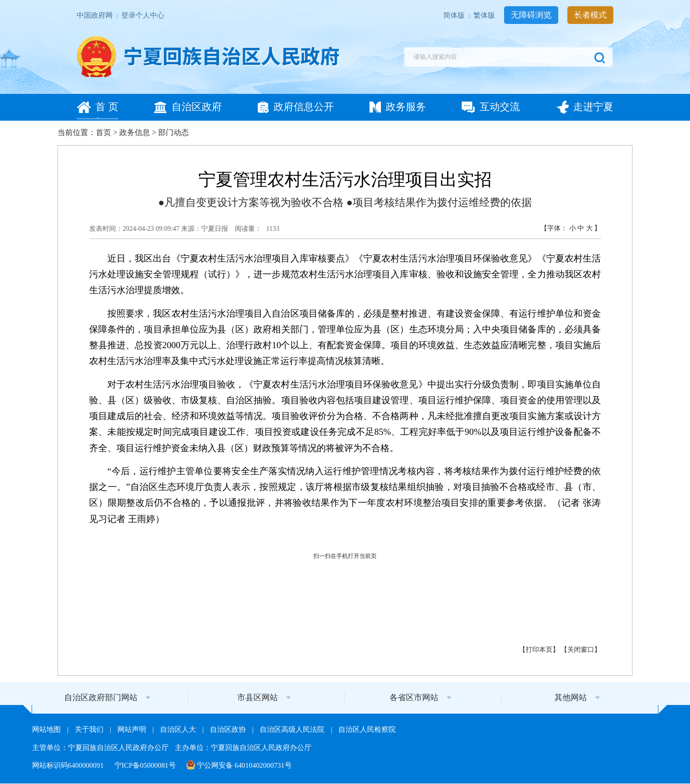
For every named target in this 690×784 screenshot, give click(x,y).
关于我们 (90, 729)
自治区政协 (229, 729)
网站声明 (133, 729)
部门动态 (173, 132)
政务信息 (135, 132)
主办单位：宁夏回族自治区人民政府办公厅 (243, 748)
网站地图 (47, 729)
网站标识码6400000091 (69, 765)
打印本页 (539, 650)
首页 (103, 132)
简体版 (455, 16)
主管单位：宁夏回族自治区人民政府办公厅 (101, 748)
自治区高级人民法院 (293, 729)
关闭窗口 (581, 650)
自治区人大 (179, 729)
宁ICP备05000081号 (146, 765)
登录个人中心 (143, 16)
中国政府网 (96, 16)
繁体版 (485, 16)
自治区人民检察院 (367, 729)
